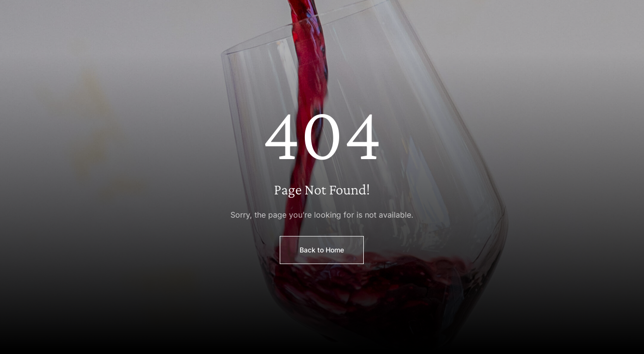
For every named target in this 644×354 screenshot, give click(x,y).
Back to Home (322, 250)
